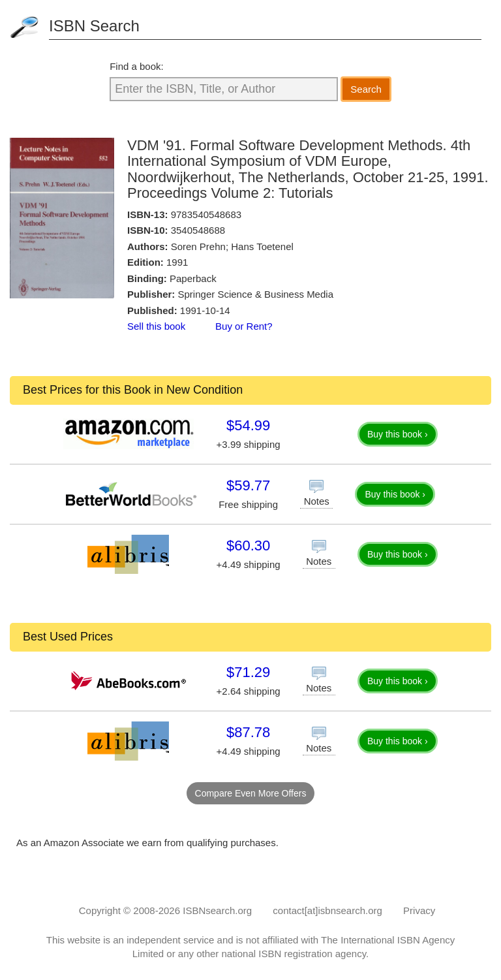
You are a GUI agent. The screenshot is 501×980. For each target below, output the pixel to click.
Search (366, 89)
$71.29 (248, 672)
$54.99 (248, 425)
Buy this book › (398, 434)
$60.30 (248, 545)
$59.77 (248, 485)
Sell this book (156, 326)
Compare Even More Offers (251, 793)
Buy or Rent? (244, 326)
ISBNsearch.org (217, 910)
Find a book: (137, 66)
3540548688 (198, 230)
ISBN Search (94, 26)
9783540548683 (206, 214)
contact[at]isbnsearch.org (327, 910)
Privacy (419, 910)
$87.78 (248, 732)
